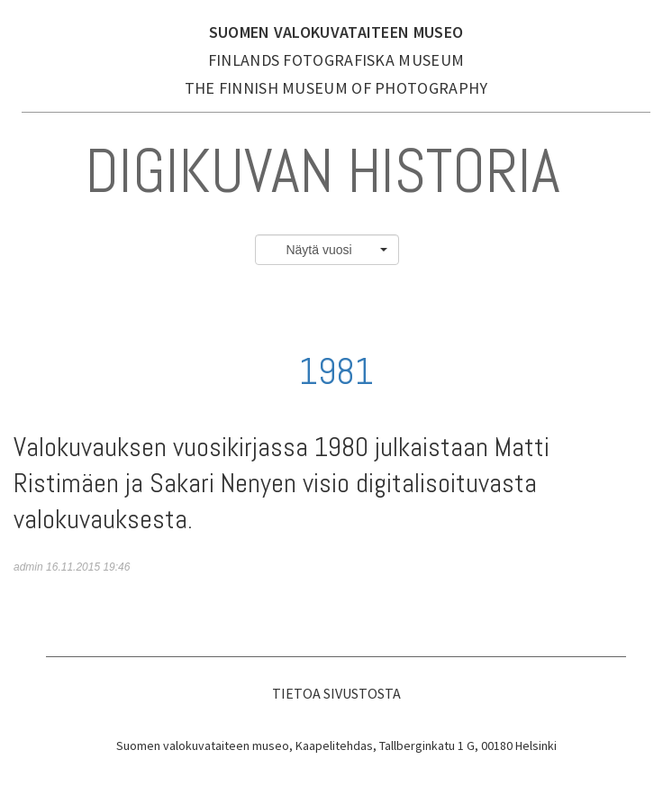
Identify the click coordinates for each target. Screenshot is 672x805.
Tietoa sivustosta (336, 693)
